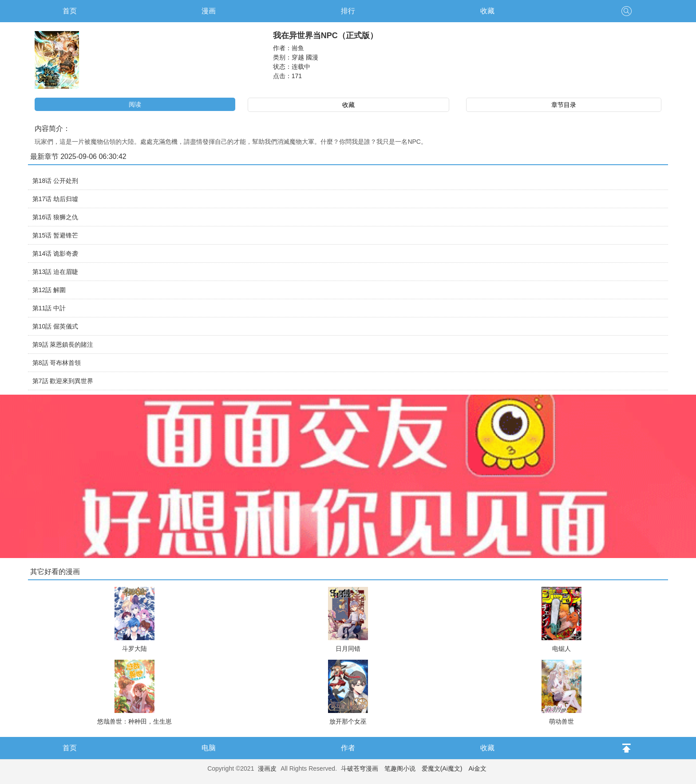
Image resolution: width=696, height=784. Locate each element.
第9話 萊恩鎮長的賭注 (63, 344)
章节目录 (564, 105)
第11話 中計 (49, 308)
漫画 (209, 11)
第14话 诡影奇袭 (55, 253)
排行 (348, 11)
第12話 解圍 (49, 290)
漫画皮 (267, 768)
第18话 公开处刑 (55, 181)
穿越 (298, 57)
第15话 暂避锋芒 (55, 235)
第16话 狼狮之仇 (55, 217)
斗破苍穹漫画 (360, 768)
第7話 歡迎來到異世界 (63, 381)
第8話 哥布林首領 (57, 363)
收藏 (487, 11)
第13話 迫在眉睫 (55, 272)
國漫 (312, 57)
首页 (70, 11)
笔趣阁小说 (400, 768)
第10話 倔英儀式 (55, 326)
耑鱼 (298, 48)
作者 (348, 748)
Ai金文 (477, 768)
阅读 (135, 104)
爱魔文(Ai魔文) (442, 768)
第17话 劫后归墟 (55, 199)
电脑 (209, 748)
